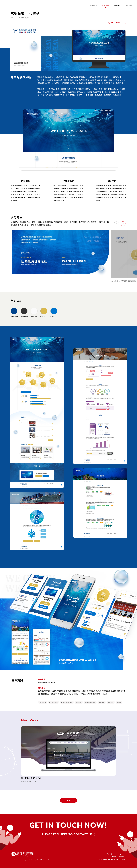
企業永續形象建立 (67, 702)
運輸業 (119, 702)
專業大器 (102, 702)
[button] (123, 224)
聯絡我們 (129, 6)
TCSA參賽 (43, 702)
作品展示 (105, 6)
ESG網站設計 (54, 702)
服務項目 (117, 6)
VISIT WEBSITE (117, 23)
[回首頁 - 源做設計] (8, 5)
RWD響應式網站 (90, 702)
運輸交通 (111, 702)
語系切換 (79, 702)
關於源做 (94, 6)
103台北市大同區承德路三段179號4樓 (112, 859)
